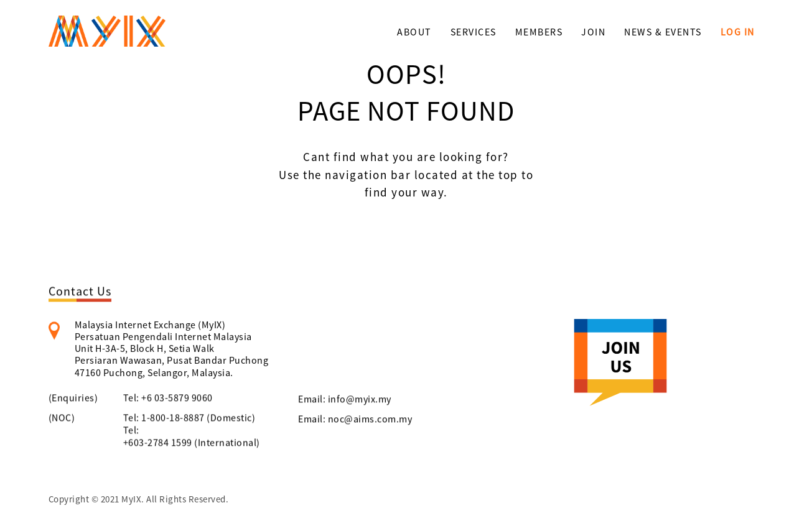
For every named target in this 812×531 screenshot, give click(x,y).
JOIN (593, 32)
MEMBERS (539, 32)
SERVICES (474, 32)
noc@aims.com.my (370, 421)
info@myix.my (360, 401)
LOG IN (738, 32)
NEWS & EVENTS (663, 32)
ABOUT (414, 32)
